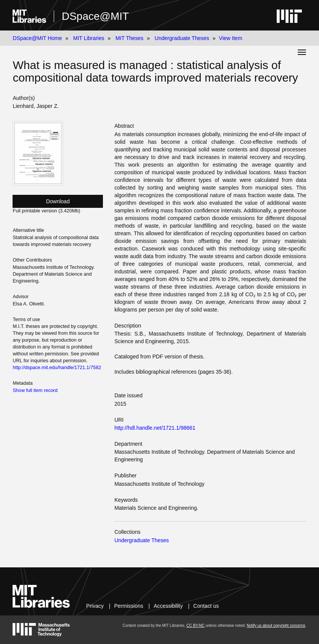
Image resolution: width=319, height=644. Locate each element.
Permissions (128, 606)
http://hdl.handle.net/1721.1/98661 (155, 428)
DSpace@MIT (95, 16)
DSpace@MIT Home (37, 38)
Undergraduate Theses (182, 38)
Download (58, 201)
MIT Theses (129, 38)
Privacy (95, 606)
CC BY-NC (195, 626)
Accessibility (168, 606)
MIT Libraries (89, 38)
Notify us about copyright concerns (276, 626)
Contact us (206, 606)
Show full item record (35, 390)
